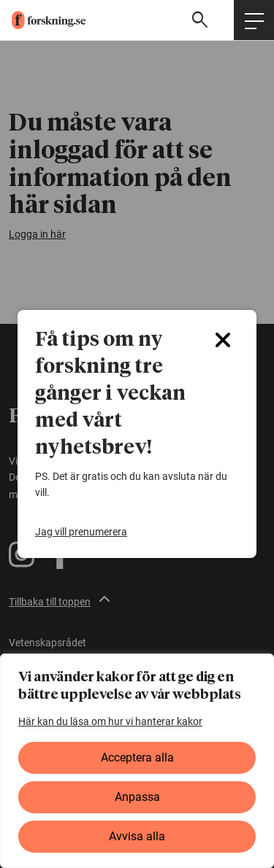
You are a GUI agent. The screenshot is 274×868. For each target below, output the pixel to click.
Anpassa (137, 797)
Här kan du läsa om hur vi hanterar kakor (110, 721)
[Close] (223, 340)
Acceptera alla (137, 757)
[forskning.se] (43, 20)
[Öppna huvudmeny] (254, 20)
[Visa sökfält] (202, 20)
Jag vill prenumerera (81, 532)
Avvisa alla (137, 836)
